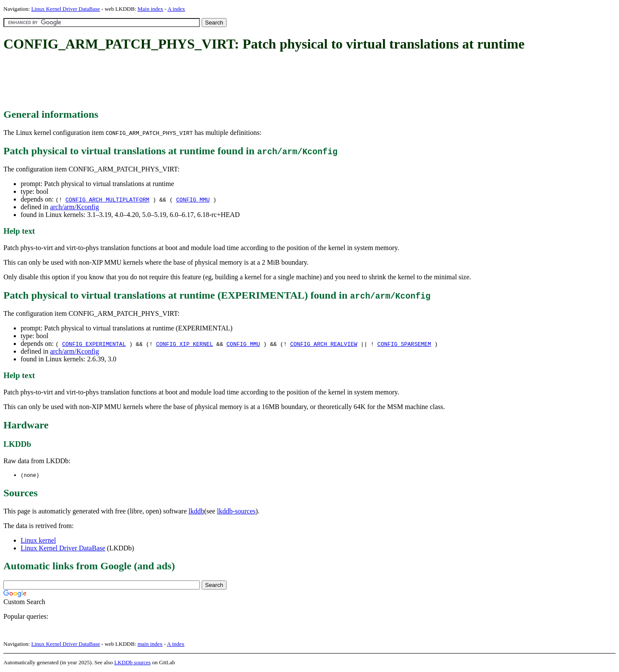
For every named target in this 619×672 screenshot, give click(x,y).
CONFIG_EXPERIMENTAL (94, 344)
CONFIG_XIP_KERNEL (185, 344)
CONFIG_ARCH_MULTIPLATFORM (107, 199)
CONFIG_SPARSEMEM (404, 344)
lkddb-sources (236, 512)
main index (150, 644)
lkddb (196, 512)
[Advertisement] (160, 81)
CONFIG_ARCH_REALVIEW (324, 344)
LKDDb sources (133, 663)
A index (176, 9)
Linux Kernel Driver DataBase (66, 9)
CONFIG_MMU (193, 199)
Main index (150, 9)
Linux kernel (38, 541)
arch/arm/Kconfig (74, 207)
